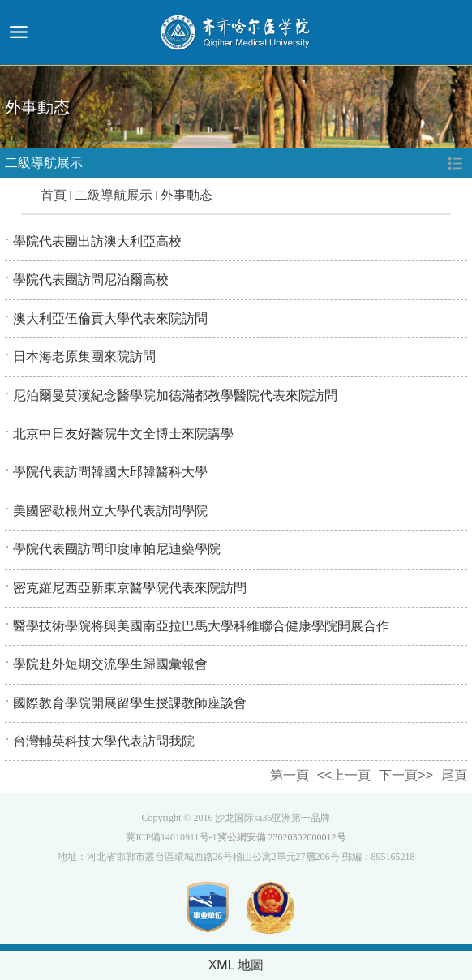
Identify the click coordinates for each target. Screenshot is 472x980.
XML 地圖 (236, 965)
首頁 (54, 195)
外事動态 (187, 195)
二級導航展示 (114, 195)
